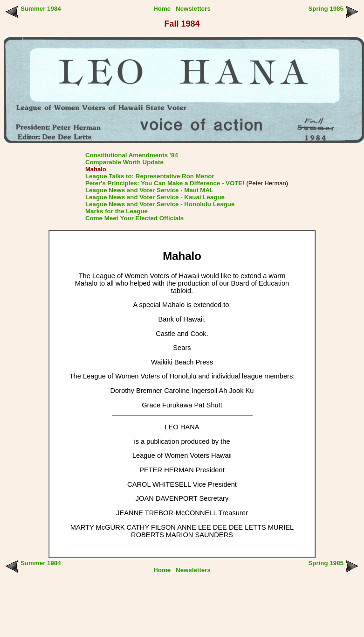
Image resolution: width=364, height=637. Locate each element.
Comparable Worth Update (124, 162)
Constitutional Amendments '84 (132, 155)
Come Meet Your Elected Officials (134, 218)
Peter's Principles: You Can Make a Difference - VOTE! (165, 183)
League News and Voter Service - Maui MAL (149, 190)
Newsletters (193, 9)
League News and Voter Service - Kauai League (155, 197)
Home (162, 9)
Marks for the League (117, 211)
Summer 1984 (41, 9)
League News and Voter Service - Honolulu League (160, 204)
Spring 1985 (326, 9)
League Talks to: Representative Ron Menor (150, 176)
